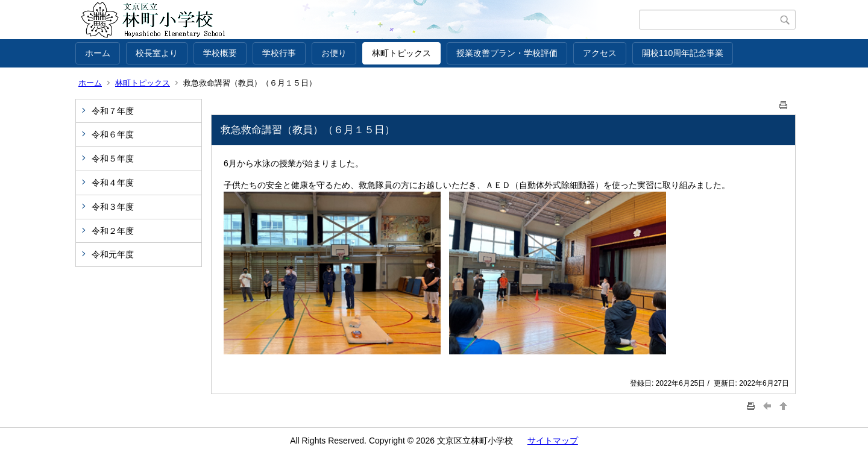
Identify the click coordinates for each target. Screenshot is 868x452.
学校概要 (220, 53)
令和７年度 (113, 111)
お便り (334, 53)
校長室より (157, 53)
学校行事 (279, 53)
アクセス (600, 53)
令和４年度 (113, 183)
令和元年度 (113, 254)
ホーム (98, 53)
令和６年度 (113, 134)
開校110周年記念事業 (683, 53)
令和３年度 (113, 207)
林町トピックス (401, 53)
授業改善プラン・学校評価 (507, 53)
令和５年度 (113, 159)
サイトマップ (553, 441)
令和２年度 (113, 231)
